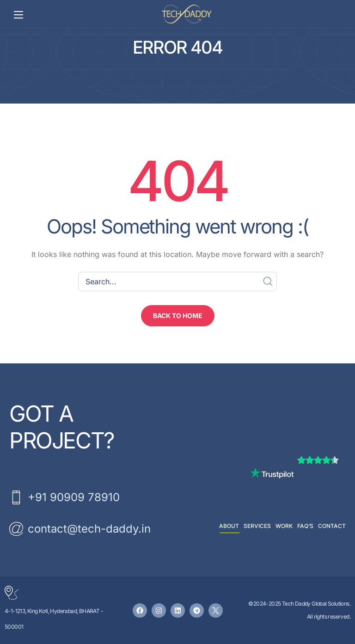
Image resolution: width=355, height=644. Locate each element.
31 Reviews (320, 475)
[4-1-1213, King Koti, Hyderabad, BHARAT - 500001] (12, 593)
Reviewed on (268, 460)
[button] (178, 316)
